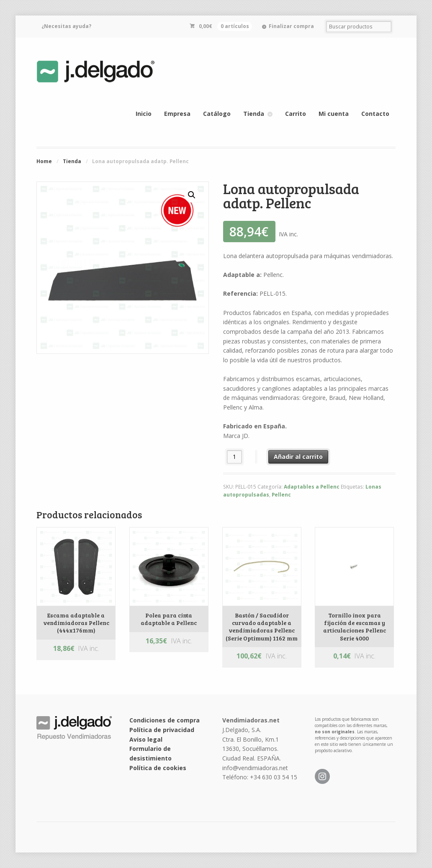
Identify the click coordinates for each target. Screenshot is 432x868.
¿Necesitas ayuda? (66, 26)
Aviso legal (146, 739)
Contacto (375, 114)
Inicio (144, 114)
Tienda (254, 114)
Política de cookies (158, 768)
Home (44, 161)
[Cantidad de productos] (235, 457)
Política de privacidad (162, 730)
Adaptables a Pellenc (312, 487)
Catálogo (217, 114)
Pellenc (281, 495)
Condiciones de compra (165, 720)
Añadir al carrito (298, 457)
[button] (192, 195)
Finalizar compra (291, 26)
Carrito (296, 114)
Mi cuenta (334, 114)
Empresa (177, 114)
